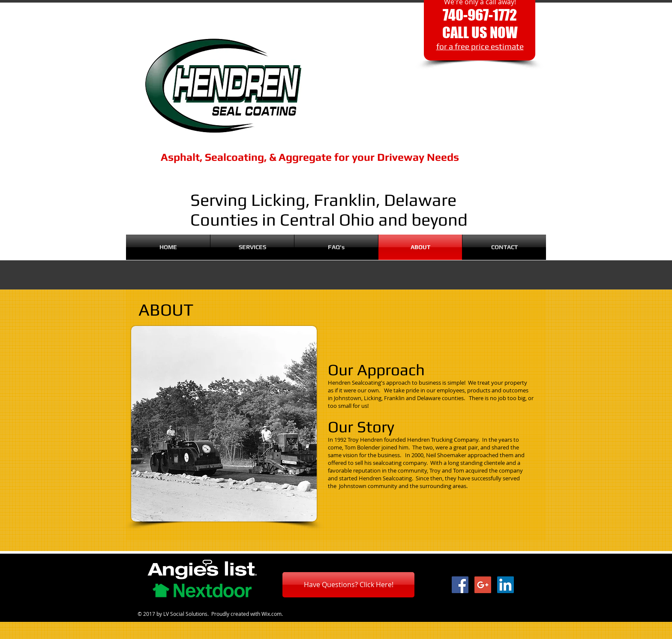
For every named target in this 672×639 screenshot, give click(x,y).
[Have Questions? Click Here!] (348, 585)
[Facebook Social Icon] (460, 585)
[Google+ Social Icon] (483, 585)
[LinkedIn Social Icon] (505, 585)
